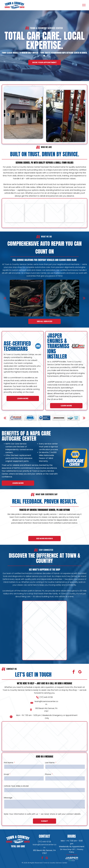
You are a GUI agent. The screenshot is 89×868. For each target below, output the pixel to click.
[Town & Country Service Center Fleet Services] (14, 222)
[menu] (84, 5)
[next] (84, 421)
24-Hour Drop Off (67, 849)
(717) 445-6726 (19, 697)
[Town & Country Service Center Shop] (55, 222)
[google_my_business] (53, 672)
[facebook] (47, 672)
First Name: (36, 763)
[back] (5, 421)
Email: (33, 774)
